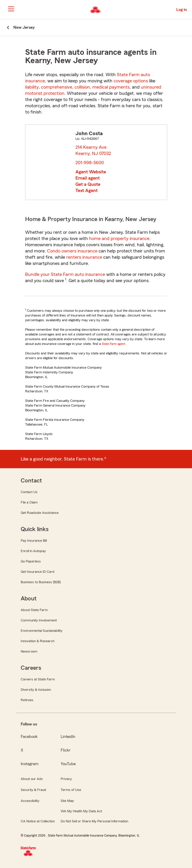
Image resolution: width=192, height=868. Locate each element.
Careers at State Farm (38, 679)
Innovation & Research (38, 641)
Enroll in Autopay (33, 551)
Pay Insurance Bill (34, 541)
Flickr (66, 750)
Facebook (29, 737)
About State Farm (34, 610)
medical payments (111, 87)
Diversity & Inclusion (36, 690)
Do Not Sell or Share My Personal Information (94, 821)
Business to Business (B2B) (41, 582)
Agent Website (91, 172)
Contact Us (29, 492)
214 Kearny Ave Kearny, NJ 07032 (93, 150)
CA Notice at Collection (38, 821)
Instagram (30, 764)
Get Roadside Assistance (40, 513)
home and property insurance (119, 239)
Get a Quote (88, 184)
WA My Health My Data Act (81, 811)
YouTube (68, 764)
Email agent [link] (88, 178)
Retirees (27, 700)
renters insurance (84, 257)
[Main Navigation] (11, 9)
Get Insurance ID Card (38, 572)
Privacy (66, 779)
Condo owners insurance (72, 251)
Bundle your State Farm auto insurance (65, 274)
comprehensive (57, 87)
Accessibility (30, 801)
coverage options (131, 81)
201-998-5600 (90, 163)
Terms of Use (71, 790)
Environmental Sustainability (42, 631)
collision (82, 87)
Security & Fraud (33, 790)
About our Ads (32, 779)
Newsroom (29, 651)
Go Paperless (31, 561)
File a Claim (29, 502)
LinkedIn (68, 737)
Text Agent (87, 191)
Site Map (67, 801)
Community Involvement (39, 620)
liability (32, 87)
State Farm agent (113, 344)
